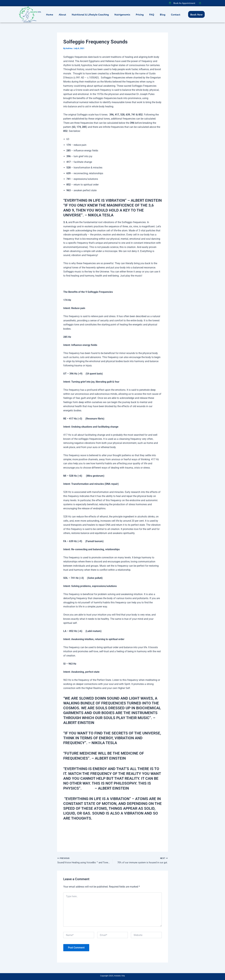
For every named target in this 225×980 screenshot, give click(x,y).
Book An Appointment (184, 3)
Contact (176, 14)
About (62, 14)
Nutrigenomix (122, 14)
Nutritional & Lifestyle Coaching (90, 14)
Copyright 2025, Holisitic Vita (112, 976)
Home (50, 14)
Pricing (140, 14)
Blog (163, 14)
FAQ (152, 14)
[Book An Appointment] (170, 3)
